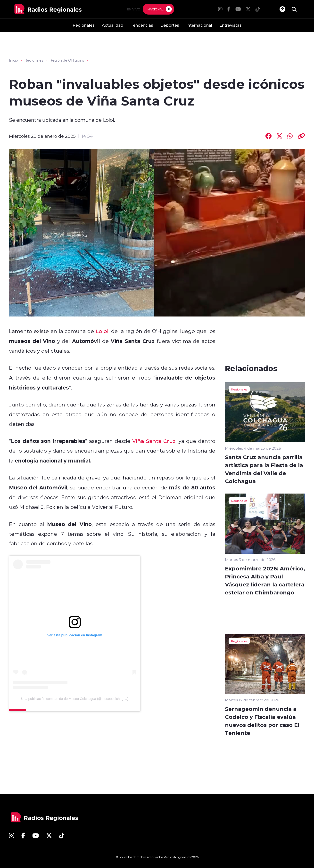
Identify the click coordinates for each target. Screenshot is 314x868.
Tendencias (142, 25)
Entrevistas (231, 25)
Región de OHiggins (67, 60)
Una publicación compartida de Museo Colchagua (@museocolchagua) (75, 699)
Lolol (102, 331)
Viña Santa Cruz (154, 441)
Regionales (84, 25)
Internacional (199, 25)
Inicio (13, 60)
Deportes (170, 25)
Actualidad (113, 25)
